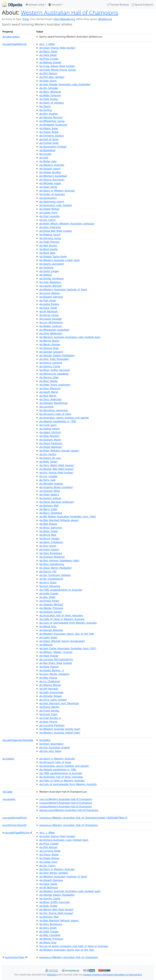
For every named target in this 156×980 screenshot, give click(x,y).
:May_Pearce (48, 678)
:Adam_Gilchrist (50, 432)
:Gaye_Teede (48, 308)
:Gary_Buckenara (51, 553)
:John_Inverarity (50, 227)
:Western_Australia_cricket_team (59, 260)
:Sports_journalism (52, 264)
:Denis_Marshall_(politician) (57, 502)
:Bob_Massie (48, 524)
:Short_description (51, 744)
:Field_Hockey (49, 656)
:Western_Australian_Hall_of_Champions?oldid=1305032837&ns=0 (83, 818)
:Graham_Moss (50, 491)
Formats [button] (55, 5)
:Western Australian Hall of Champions (66, 799)
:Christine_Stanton (51, 136)
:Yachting (46, 268)
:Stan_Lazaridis (50, 216)
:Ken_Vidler (47, 597)
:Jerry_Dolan (48, 582)
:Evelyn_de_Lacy (50, 458)
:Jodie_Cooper (49, 593)
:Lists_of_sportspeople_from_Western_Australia (68, 623)
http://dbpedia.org (64, 19)
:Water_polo (48, 161)
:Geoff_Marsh (49, 392)
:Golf (44, 158)
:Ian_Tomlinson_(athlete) (55, 575)
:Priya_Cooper (49, 59)
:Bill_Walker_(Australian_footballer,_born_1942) (68, 517)
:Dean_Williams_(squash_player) (59, 451)
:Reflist (45, 740)
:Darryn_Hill (48, 571)
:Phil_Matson (48, 73)
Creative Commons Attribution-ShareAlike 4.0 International (112, 975)
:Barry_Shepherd (51, 513)
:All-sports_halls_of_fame (55, 414)
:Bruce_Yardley (49, 539)
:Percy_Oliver (48, 51)
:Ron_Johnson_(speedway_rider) (59, 561)
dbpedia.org (105, 19)
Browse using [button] (35, 5)
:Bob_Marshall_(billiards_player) (59, 520)
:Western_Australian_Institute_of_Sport (63, 289)
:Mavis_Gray (48, 626)
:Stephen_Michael (51, 604)
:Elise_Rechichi (49, 436)
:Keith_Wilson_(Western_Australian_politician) (67, 224)
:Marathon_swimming (54, 410)
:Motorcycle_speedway (54, 374)
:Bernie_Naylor (49, 341)
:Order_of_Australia (52, 194)
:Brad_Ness (47, 253)
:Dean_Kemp (48, 187)
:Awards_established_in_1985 (58, 421)
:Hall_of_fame (49, 139)
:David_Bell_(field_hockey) (56, 231)
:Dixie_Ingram (49, 667)
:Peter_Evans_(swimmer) (55, 385)
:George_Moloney (51, 630)
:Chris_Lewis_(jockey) (53, 700)
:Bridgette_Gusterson (53, 125)
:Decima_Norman (51, 117)
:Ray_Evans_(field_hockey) (56, 663)
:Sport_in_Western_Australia (57, 191)
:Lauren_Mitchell (50, 286)
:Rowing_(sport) (50, 235)
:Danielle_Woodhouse (53, 403)
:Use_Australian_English (55, 747)
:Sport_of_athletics (51, 103)
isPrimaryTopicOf (14, 825)
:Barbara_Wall (49, 506)
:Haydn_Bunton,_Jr (52, 670)
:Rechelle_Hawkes (51, 484)
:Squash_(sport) (50, 169)
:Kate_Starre (48, 81)
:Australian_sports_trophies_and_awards (64, 418)
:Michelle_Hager (50, 183)
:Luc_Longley (48, 476)
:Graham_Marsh (50, 440)
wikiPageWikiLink (15, 44)
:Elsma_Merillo (49, 707)
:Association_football (53, 147)
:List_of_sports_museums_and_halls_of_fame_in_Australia (74, 946)
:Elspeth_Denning (51, 297)
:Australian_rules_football (55, 205)
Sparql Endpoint (142, 5)
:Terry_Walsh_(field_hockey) (57, 465)
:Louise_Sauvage (51, 319)
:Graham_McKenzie (52, 557)
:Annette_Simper (51, 696)
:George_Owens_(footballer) (57, 355)
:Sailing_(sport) (49, 429)
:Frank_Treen (48, 714)
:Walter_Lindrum (51, 326)
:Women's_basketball (53, 176)
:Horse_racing (49, 315)
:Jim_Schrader (49, 88)
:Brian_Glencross (51, 528)
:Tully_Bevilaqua (50, 282)
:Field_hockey (49, 99)
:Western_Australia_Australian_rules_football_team (70, 337)
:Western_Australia (52, 165)
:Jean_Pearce (48, 722)
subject (8, 759)
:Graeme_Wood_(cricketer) (56, 487)
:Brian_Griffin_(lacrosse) (55, 370)
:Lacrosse (46, 407)
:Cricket (45, 154)
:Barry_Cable (48, 509)
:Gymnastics (48, 198)
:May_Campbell (50, 935)
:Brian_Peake (48, 531)
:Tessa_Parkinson (51, 443)
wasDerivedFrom (15, 818)
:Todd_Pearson (49, 242)
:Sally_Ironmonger (51, 692)
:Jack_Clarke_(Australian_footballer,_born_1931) (68, 648)
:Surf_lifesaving (50, 586)
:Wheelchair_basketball (54, 330)
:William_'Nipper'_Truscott (56, 652)
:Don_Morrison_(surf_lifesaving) (59, 703)
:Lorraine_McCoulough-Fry (56, 659)
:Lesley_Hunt (48, 213)
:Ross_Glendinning (52, 564)
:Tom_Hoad (47, 300)
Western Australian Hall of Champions (70, 12)
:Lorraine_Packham (52, 725)
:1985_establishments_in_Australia (61, 590)
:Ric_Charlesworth (51, 579)
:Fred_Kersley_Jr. (50, 718)
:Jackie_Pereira (49, 304)
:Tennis (45, 106)
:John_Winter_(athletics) (54, 674)
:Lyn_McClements (51, 322)
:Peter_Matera (49, 495)
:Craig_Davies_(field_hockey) (57, 66)
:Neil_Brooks (48, 246)
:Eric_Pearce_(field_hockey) (56, 473)
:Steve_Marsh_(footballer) (56, 568)
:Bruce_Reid (48, 535)
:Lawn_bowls (48, 637)
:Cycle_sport (48, 425)
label (7, 792)
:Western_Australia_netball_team (60, 733)
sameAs (9, 799)
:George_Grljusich (51, 352)
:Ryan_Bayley (48, 381)
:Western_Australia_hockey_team (60, 729)
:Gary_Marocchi (50, 388)
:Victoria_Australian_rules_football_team (64, 840)
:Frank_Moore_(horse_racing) (58, 70)
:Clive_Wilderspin (51, 333)
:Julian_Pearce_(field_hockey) (57, 48)
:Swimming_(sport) (52, 202)
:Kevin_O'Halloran (51, 542)
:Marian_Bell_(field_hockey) (56, 469)
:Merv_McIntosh (50, 92)
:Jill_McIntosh (49, 311)
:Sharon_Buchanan (52, 180)
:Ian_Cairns (47, 220)
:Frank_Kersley (49, 711)
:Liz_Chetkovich (50, 681)
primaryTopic (15, 957)
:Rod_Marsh (48, 396)
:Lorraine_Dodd (50, 851)
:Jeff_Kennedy (49, 689)
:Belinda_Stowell (50, 62)
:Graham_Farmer (51, 612)
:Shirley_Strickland (51, 278)
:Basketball (47, 150)
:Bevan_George (50, 344)
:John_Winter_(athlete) (54, 873)
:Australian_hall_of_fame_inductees (61, 615)
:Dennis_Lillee (49, 377)
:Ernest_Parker (49, 601)
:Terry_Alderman (50, 399)
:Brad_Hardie (48, 249)
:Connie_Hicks (49, 143)
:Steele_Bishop (49, 209)
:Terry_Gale (47, 480)
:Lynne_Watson (50, 293)
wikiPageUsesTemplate (18, 740)
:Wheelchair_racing (52, 121)
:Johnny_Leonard (51, 363)
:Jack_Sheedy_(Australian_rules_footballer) (65, 84)
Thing (26, 19)
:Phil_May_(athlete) (52, 77)
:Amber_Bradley (50, 172)
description (11, 37)
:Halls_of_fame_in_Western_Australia (62, 619)
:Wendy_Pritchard (51, 608)
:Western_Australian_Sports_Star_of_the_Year (67, 634)
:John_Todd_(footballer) (54, 359)
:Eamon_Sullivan (50, 498)
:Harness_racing (50, 238)
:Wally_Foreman (50, 95)
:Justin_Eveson (49, 550)
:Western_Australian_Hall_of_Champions (69, 825)
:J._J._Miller (47, 44)
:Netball (45, 275)
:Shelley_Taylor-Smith (53, 257)
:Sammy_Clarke (50, 366)
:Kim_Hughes (49, 114)
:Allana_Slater (49, 128)
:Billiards (46, 645)
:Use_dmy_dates (50, 751)
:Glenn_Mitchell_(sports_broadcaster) (62, 641)
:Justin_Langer (49, 271)
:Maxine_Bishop (50, 685)
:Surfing (46, 110)
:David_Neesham (51, 447)
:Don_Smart (48, 546)
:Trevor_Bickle (49, 132)
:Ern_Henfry (48, 454)
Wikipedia (52, 975)
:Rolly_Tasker (48, 462)
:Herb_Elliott (48, 55)
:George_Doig (49, 348)
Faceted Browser (118, 5)
